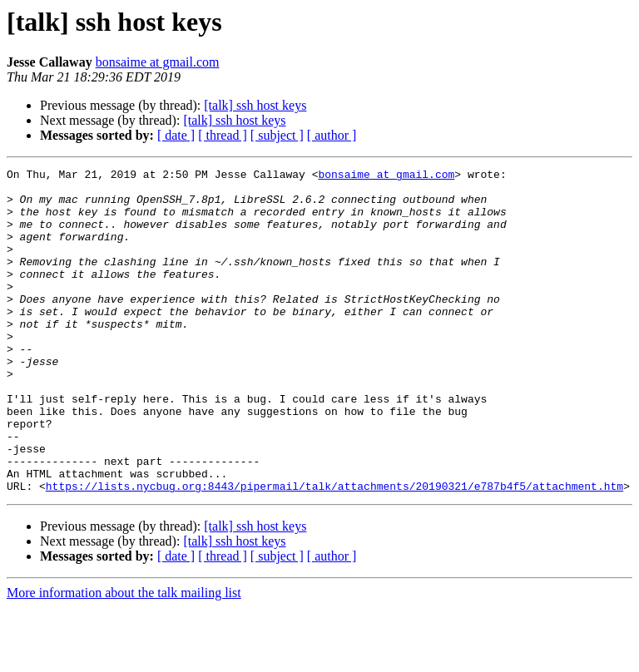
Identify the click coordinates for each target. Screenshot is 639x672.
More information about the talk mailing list (124, 657)
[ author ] (332, 135)
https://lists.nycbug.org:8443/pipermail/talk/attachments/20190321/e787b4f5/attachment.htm (334, 551)
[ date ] (176, 135)
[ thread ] (223, 135)
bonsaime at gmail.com (158, 62)
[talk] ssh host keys (255, 105)
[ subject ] (277, 135)
